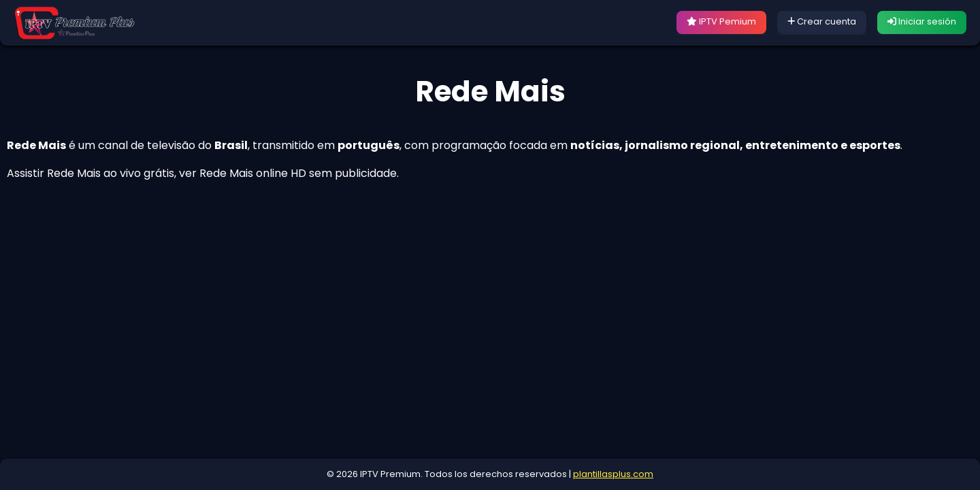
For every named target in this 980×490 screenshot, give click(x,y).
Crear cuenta (822, 21)
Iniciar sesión (922, 21)
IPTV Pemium (721, 21)
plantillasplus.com (613, 474)
